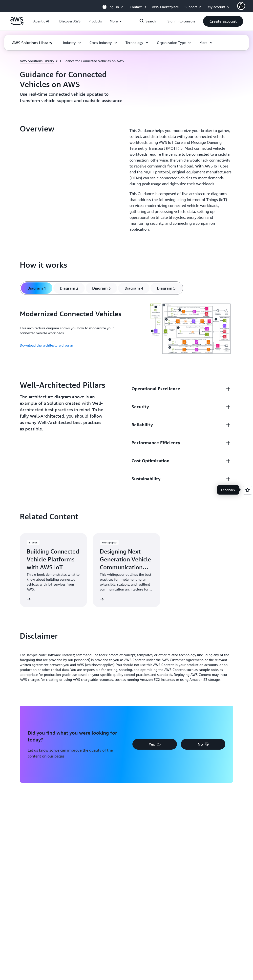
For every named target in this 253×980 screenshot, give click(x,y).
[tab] (37, 288)
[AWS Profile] (241, 6)
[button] (70, 21)
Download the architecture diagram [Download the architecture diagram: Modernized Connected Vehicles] (47, 345)
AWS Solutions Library (37, 61)
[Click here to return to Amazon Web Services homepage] (17, 24)
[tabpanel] (126, 329)
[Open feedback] (248, 490)
